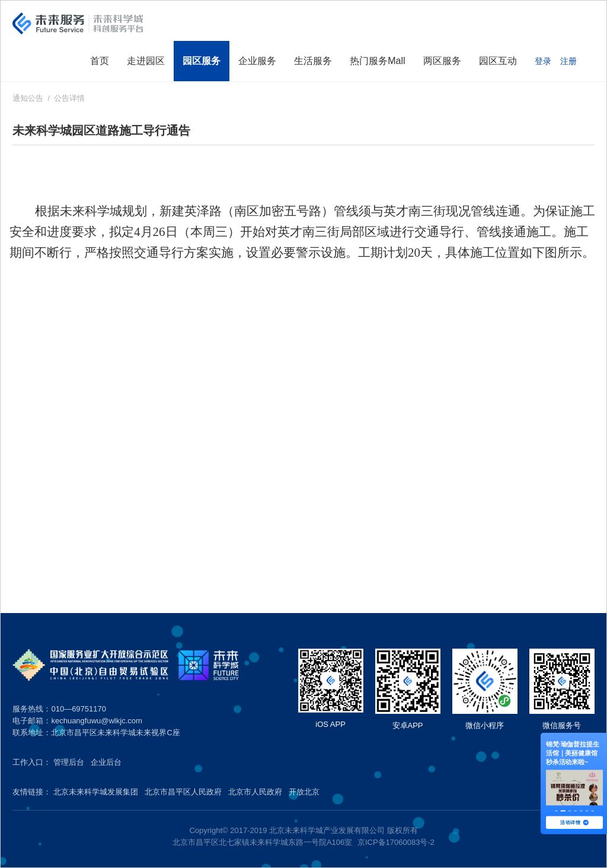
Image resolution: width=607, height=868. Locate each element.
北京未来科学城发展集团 (96, 792)
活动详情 (574, 822)
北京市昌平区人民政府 (183, 792)
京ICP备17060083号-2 (396, 842)
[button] (556, 811)
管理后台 (69, 762)
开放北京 (304, 792)
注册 (568, 61)
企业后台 (106, 762)
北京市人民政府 (255, 792)
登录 (543, 61)
